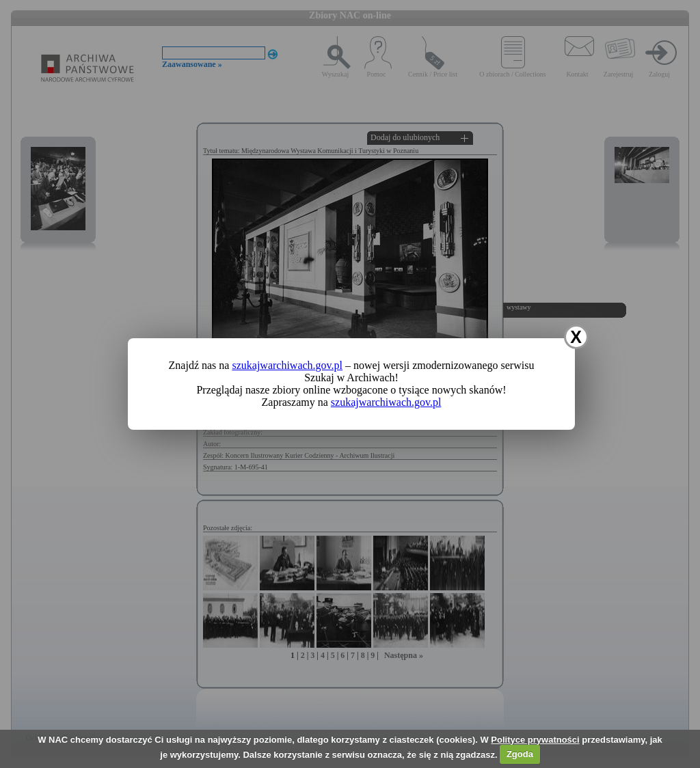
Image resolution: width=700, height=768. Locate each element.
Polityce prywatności (535, 740)
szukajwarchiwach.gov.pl (287, 365)
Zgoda (520, 754)
